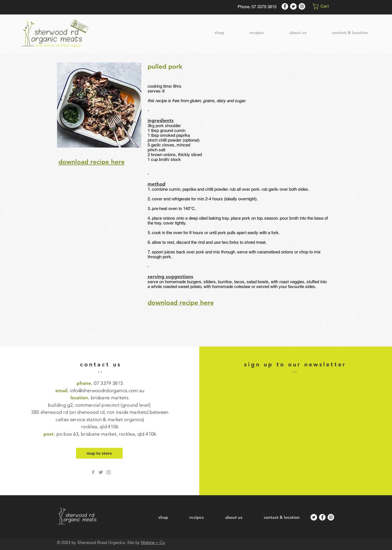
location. (100, 412)
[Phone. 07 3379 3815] (257, 7)
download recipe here (92, 162)
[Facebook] (285, 6)
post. (100, 434)
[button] (324, 6)
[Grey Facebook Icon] (93, 472)
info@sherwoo (85, 391)
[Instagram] (302, 6)
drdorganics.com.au (123, 391)
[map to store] (99, 453)
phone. (100, 383)
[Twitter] (293, 6)
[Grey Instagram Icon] (108, 472)
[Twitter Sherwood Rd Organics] (101, 472)
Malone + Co (153, 542)
